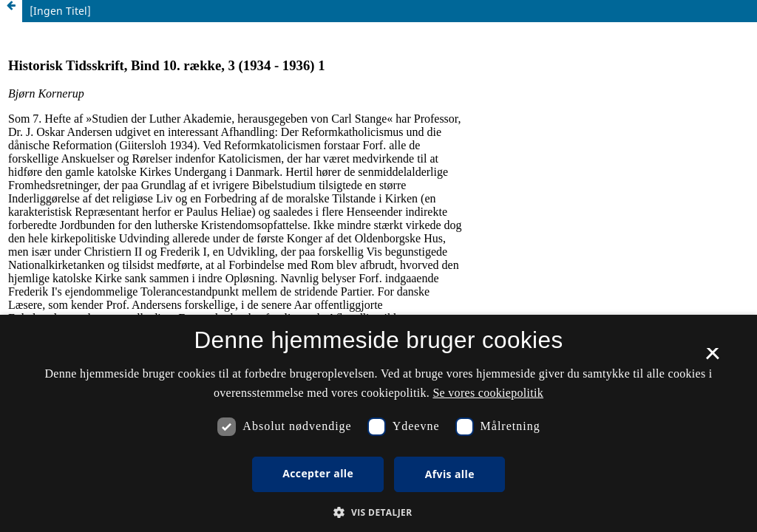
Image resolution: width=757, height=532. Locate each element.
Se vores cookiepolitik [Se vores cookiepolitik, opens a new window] (488, 393)
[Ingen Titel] (60, 11)
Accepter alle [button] (318, 473)
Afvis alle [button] (450, 474)
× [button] (712, 358)
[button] (378, 512)
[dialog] (378, 423)
